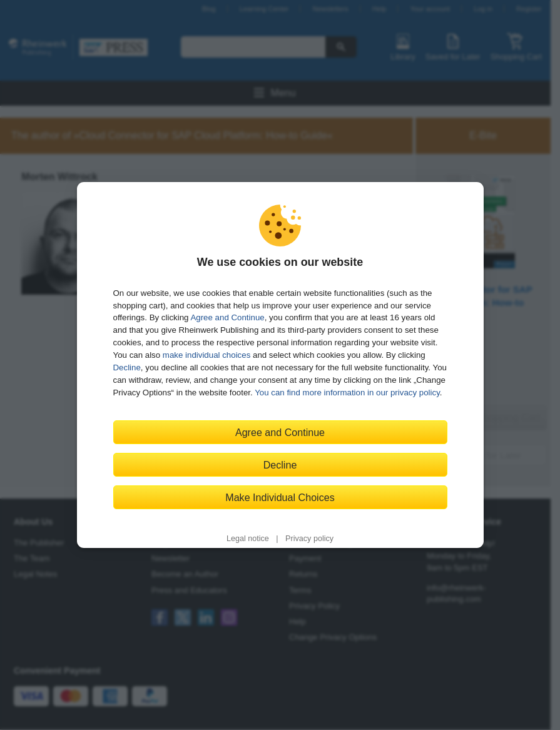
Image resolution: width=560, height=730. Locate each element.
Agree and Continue (227, 317)
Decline (127, 368)
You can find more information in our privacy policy (347, 393)
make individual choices (206, 355)
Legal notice (248, 539)
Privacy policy (309, 539)
